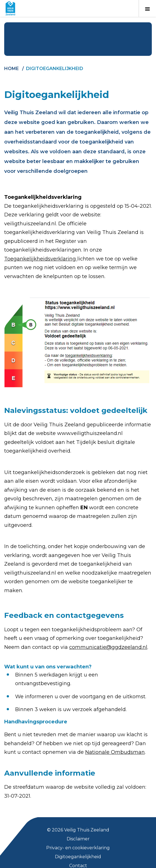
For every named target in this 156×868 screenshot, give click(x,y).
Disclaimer (78, 839)
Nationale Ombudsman (115, 752)
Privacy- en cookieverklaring (78, 848)
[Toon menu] (147, 8)
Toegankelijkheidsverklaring (41, 259)
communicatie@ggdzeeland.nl (108, 647)
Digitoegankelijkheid (78, 857)
